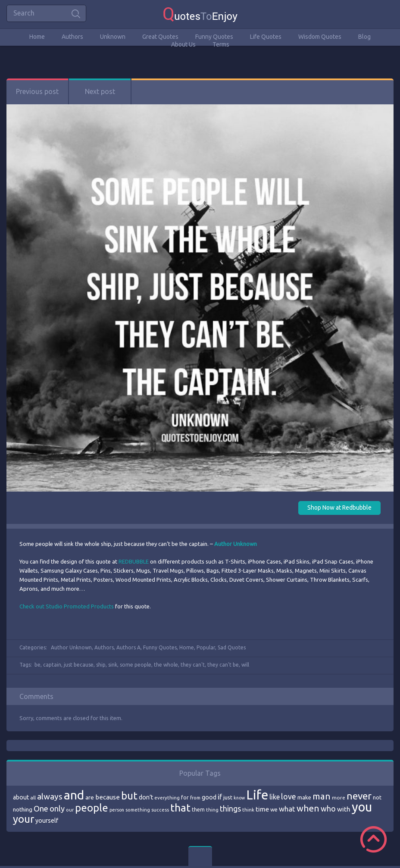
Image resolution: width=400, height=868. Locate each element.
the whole (166, 665)
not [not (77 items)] (377, 797)
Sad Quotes (232, 647)
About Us (183, 44)
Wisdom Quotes (320, 37)
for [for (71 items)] (185, 797)
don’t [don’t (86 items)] (146, 797)
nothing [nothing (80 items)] (23, 809)
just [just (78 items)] (228, 797)
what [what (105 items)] (287, 809)
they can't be (223, 665)
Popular (206, 647)
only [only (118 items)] (57, 808)
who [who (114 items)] (328, 808)
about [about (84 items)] (21, 797)
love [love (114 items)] (289, 796)
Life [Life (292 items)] (257, 795)
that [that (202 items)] (180, 808)
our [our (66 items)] (70, 810)
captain (52, 665)
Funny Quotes (214, 37)
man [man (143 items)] (322, 796)
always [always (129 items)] (50, 796)
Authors (72, 37)
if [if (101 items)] (220, 797)
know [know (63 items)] (239, 798)
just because (79, 665)
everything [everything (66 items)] (167, 798)
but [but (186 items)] (129, 796)
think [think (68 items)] (248, 810)
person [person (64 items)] (117, 810)
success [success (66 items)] (160, 810)
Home (37, 37)
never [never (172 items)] (359, 796)
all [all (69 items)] (33, 797)
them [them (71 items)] (198, 810)
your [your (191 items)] (23, 819)
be (37, 665)
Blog (364, 37)
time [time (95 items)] (262, 809)
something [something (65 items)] (138, 810)
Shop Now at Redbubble (339, 508)
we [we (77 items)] (274, 809)
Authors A (128, 647)
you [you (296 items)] (362, 807)
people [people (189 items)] (92, 808)
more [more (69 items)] (339, 797)
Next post (100, 91)
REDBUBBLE (134, 561)
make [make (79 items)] (304, 797)
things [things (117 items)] (230, 808)
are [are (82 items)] (90, 797)
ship (101, 665)
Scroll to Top (373, 839)
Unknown (113, 37)
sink (113, 665)
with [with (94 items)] (344, 809)
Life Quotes (266, 37)
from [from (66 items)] (195, 798)
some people (136, 665)
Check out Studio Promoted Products (67, 606)
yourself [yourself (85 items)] (47, 821)
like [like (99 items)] (275, 797)
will (245, 665)
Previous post (37, 91)
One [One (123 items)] (41, 809)
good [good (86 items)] (209, 797)
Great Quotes (160, 37)
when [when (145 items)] (308, 808)
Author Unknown (71, 647)
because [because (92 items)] (108, 797)
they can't (193, 665)
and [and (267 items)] (74, 795)
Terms (221, 44)
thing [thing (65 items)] (212, 810)
